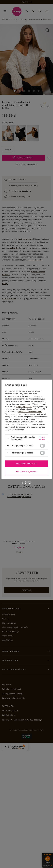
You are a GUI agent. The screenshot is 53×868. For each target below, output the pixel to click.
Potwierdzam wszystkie (27, 463)
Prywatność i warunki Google (30, 412)
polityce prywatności (24, 407)
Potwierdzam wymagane (26, 472)
